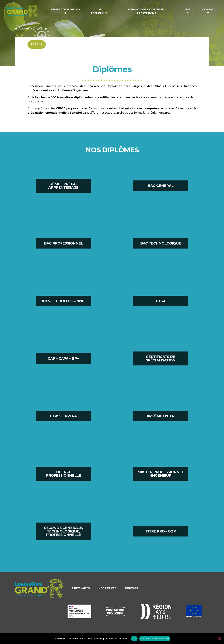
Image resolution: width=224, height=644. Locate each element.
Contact (208, 12)
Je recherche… (104, 12)
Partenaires (81, 588)
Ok (134, 639)
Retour (37, 44)
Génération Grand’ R (71, 12)
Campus (188, 12)
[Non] (220, 639)
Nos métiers (107, 588)
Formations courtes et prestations (149, 12)
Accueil (24, 28)
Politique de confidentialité (155, 639)
